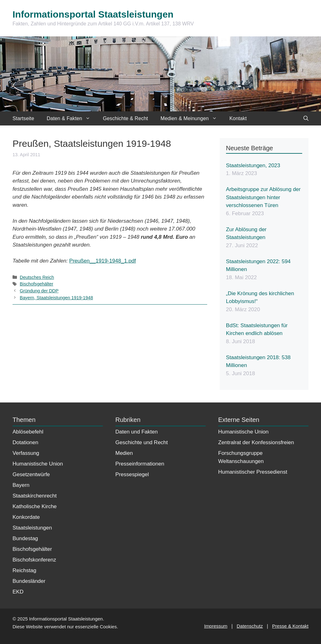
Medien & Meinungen (192, 118)
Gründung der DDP (39, 291)
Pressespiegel (132, 474)
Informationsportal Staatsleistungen (93, 14)
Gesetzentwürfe (31, 474)
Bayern (21, 485)
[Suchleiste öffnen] (306, 118)
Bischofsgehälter (37, 284)
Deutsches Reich (37, 277)
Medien (124, 453)
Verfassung (26, 453)
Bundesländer (29, 581)
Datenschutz (250, 626)
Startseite (23, 118)
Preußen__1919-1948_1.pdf (103, 261)
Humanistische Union (38, 464)
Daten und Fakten (137, 432)
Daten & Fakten (72, 118)
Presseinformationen (140, 464)
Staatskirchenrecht (35, 496)
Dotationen (25, 442)
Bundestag (25, 538)
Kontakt (238, 118)
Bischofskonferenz (34, 560)
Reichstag (24, 570)
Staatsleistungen (32, 528)
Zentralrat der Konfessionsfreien (256, 442)
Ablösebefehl (28, 432)
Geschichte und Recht (142, 442)
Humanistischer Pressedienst (253, 472)
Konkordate (26, 517)
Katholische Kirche (35, 506)
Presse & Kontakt (290, 626)
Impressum (216, 626)
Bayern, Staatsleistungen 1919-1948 (56, 298)
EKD (18, 592)
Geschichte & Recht (125, 118)
